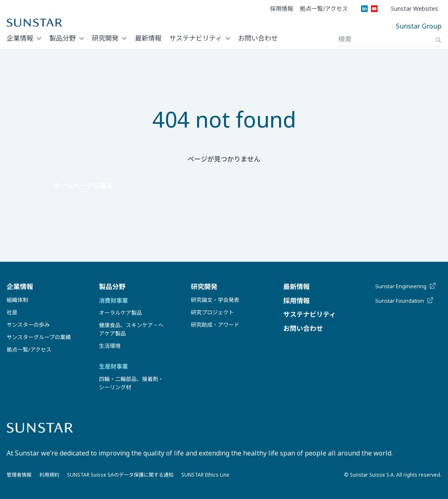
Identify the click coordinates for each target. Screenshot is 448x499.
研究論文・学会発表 (215, 300)
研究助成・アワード (215, 325)
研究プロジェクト (212, 312)
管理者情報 (19, 475)
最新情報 (148, 38)
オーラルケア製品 (120, 313)
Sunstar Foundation (405, 301)
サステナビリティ (196, 38)
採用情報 (282, 9)
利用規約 (49, 475)
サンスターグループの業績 (39, 337)
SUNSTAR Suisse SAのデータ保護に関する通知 (120, 475)
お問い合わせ (258, 38)
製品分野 (63, 38)
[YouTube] (374, 9)
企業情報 (20, 38)
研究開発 (105, 38)
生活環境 (110, 346)
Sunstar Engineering (406, 286)
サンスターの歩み (28, 325)
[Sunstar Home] (34, 23)
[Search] (438, 40)
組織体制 (17, 300)
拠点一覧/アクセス (324, 9)
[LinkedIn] (364, 9)
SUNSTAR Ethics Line (205, 475)
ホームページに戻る (83, 186)
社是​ (12, 312)
